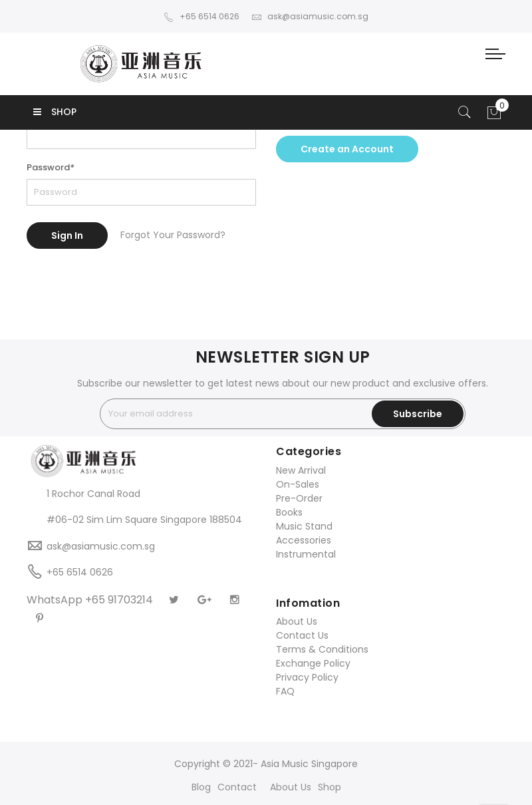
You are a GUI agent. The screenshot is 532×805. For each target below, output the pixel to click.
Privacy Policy (307, 677)
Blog (201, 787)
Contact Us (302, 635)
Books (289, 512)
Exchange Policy (313, 663)
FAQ (285, 691)
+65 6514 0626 (201, 16)
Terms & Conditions (322, 649)
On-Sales (298, 484)
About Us (297, 621)
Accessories (304, 540)
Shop (330, 787)
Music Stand (304, 526)
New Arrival (301, 470)
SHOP (55, 112)
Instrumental (306, 554)
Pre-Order (299, 498)
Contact (237, 787)
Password (51, 167)
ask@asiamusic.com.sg (310, 16)
